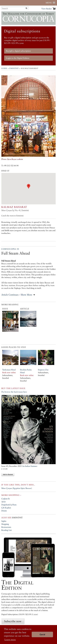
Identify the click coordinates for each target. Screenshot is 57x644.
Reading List (7, 530)
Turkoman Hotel (9, 370)
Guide (4, 68)
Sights (4, 521)
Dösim (4, 511)
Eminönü (14, 68)
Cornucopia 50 (10, 249)
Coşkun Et (6, 499)
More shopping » (11, 495)
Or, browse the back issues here (14, 392)
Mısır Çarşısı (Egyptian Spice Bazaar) (17, 488)
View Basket (47, 9)
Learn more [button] (10, 640)
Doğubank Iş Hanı (9, 505)
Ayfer (4, 502)
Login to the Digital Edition (18, 58)
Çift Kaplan (6, 508)
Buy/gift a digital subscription (18, 51)
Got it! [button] (42, 635)
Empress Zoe (43, 370)
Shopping (5, 524)
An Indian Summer (30, 466)
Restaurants (6, 527)
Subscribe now (13, 621)
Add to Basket (8, 475)
